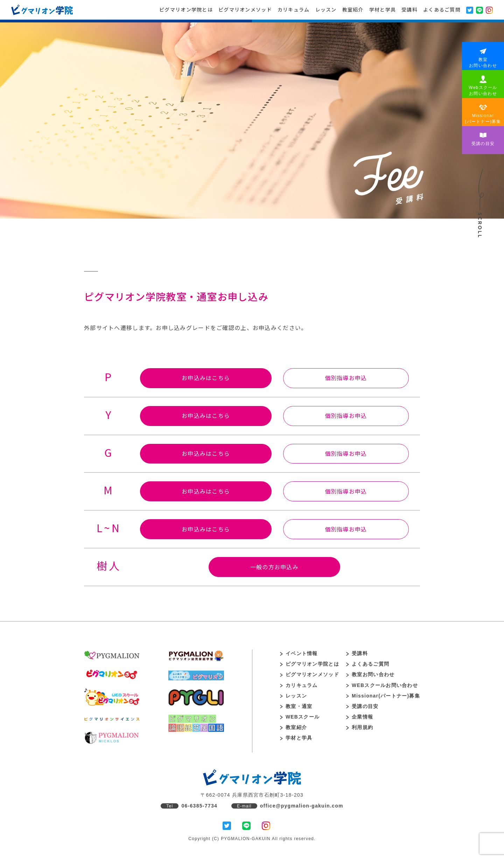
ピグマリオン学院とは (186, 9)
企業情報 (359, 719)
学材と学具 (383, 9)
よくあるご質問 (442, 9)
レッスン (326, 9)
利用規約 (359, 729)
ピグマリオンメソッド (245, 9)
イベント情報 (299, 655)
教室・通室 (296, 708)
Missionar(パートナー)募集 (383, 697)
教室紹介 (353, 9)
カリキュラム (294, 9)
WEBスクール (300, 719)
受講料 (409, 9)
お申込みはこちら (205, 378)
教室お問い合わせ (370, 676)
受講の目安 (362, 708)
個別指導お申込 (347, 378)
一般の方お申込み (274, 568)
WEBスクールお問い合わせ (382, 687)
